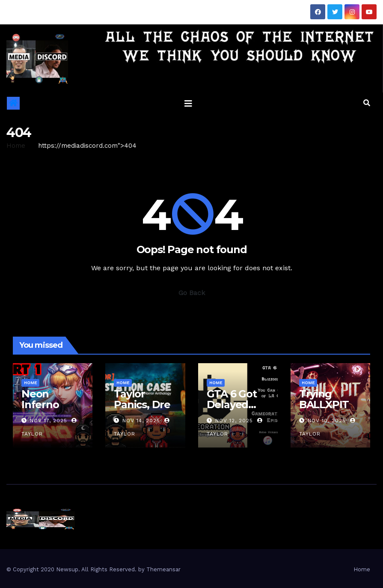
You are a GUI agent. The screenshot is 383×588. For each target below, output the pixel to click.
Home (16, 146)
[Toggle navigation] (188, 103)
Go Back (192, 293)
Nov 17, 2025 (49, 421)
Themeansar (163, 569)
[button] (367, 103)
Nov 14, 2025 (141, 421)
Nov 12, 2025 (234, 421)
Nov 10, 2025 (327, 421)
